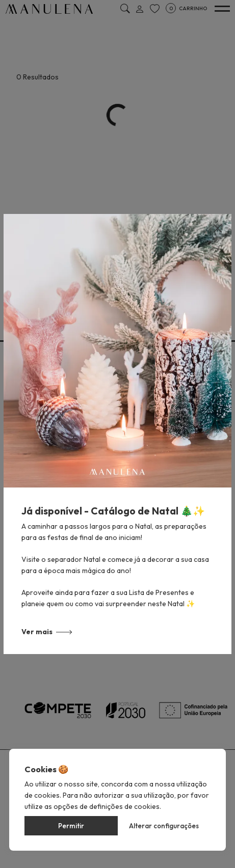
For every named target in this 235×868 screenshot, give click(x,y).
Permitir (71, 826)
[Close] (218, 228)
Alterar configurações (164, 826)
